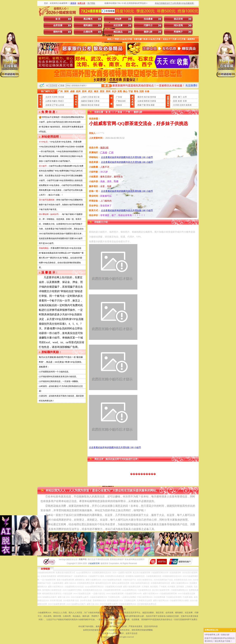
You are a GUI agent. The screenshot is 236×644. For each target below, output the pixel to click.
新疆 (153, 105)
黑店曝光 (88, 19)
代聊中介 (148, 25)
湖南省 (84, 105)
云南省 (140, 101)
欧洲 (180, 101)
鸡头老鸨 (178, 25)
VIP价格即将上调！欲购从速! (217, 635)
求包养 (118, 19)
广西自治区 (121, 101)
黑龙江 (61, 101)
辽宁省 (55, 105)
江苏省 (90, 97)
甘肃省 (153, 101)
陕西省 (147, 101)
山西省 (48, 101)
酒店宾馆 (178, 19)
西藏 (139, 105)
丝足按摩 (118, 25)
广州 (128, 112)
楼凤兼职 (88, 25)
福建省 (84, 101)
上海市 (84, 97)
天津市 (55, 97)
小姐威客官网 (94, 563)
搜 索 (107, 86)
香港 (175, 97)
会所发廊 (58, 25)
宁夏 (144, 105)
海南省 (119, 105)
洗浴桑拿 (148, 19)
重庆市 (140, 97)
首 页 (58, 19)
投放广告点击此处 (118, 609)
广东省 (119, 97)
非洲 (185, 101)
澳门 (180, 97)
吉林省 (48, 105)
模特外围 (58, 32)
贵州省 (153, 97)
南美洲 (189, 105)
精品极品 (118, 32)
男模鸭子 (178, 32)
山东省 (61, 105)
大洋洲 (176, 105)
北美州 (182, 105)
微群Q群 (148, 32)
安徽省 (90, 101)
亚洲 (175, 101)
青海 (148, 105)
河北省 (61, 97)
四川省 (147, 97)
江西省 (97, 101)
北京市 (48, 97)
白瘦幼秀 (88, 32)
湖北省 (90, 105)
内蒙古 (55, 101)
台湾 (185, 97)
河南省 (97, 105)
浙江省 (97, 97)
